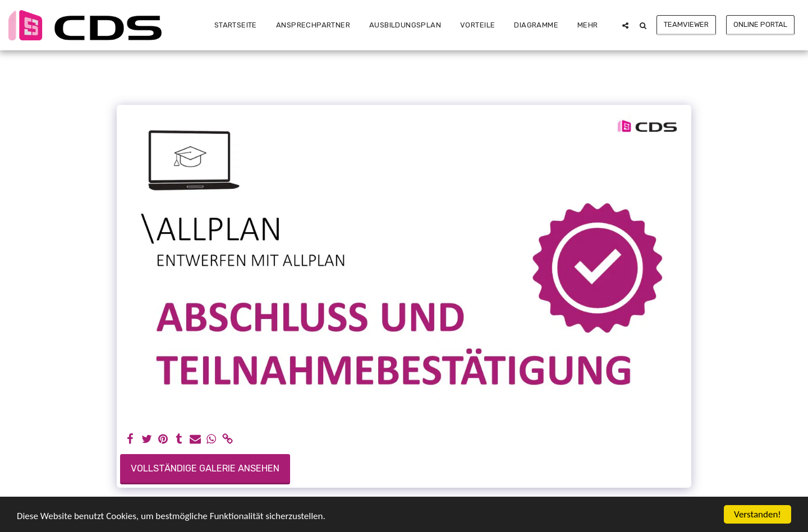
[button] (625, 25)
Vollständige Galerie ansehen (205, 468)
